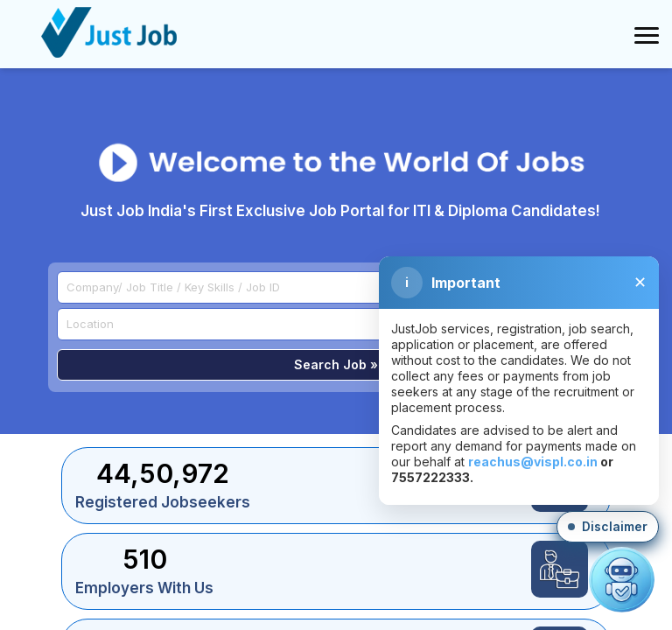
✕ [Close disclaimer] (640, 283)
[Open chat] (622, 580)
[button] (608, 527)
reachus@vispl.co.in (533, 462)
